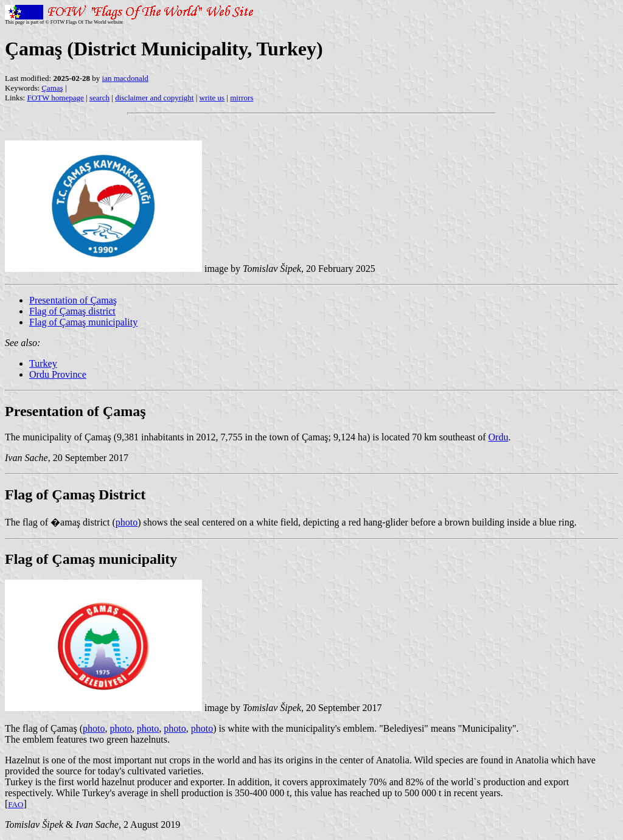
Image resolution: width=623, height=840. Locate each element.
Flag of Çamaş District (75, 495)
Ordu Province (58, 374)
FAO (16, 804)
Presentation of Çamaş (73, 300)
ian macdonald (125, 78)
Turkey (43, 363)
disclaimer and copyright (154, 98)
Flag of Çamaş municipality (83, 322)
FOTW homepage (55, 98)
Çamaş (52, 88)
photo (127, 522)
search (99, 98)
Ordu (499, 437)
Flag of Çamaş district (72, 311)
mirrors (242, 98)
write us (212, 98)
